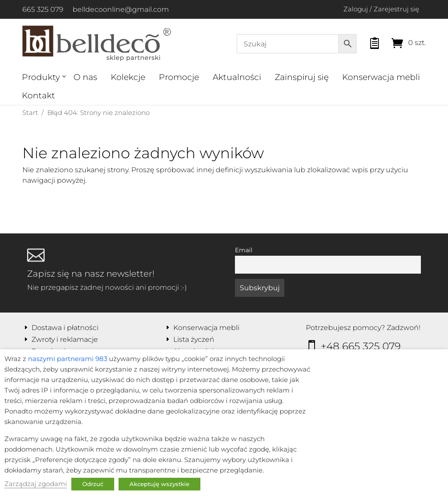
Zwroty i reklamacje (65, 339)
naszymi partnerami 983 (68, 359)
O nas (85, 77)
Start (30, 113)
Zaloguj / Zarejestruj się (381, 9)
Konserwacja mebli (381, 77)
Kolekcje (128, 77)
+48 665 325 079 (361, 346)
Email (244, 250)
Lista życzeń (194, 339)
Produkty (41, 77)
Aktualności (237, 77)
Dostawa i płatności (65, 328)
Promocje (179, 77)
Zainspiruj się (302, 77)
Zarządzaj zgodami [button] (36, 484)
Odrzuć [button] (93, 484)
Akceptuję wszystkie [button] (159, 484)
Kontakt (38, 96)
